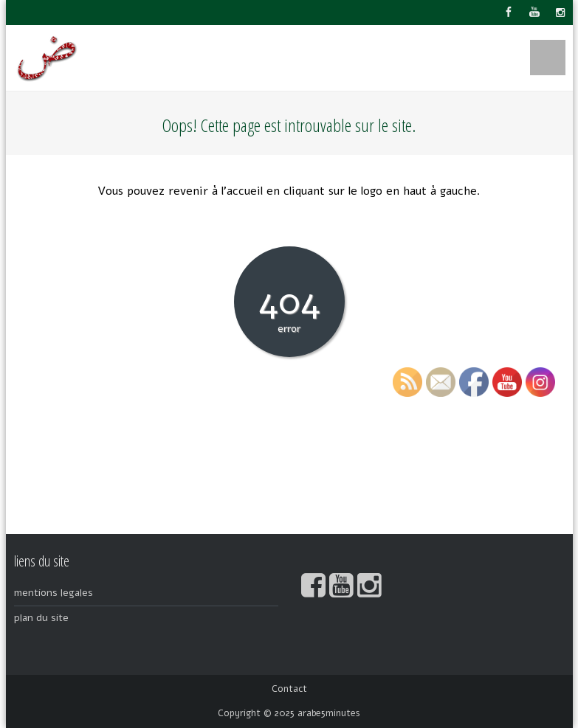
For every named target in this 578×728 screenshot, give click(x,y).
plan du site (41, 618)
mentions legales (54, 593)
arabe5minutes (329, 713)
